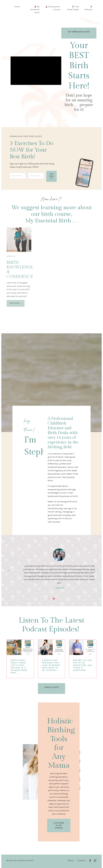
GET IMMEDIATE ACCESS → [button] (79, 33)
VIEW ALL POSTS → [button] (52, 689)
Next (94, 571)
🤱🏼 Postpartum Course (53, 8)
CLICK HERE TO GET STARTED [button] (59, 825)
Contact (82, 861)
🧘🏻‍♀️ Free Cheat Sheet (73, 8)
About (71, 861)
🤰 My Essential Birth (35, 10)
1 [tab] (49, 599)
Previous (9, 571)
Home (17, 7)
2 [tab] (54, 599)
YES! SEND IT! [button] (51, 176)
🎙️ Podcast (88, 8)
